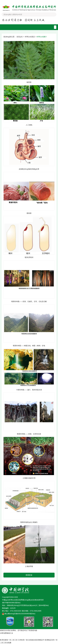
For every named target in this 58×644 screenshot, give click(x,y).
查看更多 (29, 575)
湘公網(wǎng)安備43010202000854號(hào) (20, 614)
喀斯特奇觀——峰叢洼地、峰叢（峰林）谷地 (29, 346)
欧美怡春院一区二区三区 (9, 640)
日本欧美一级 (23, 640)
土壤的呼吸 (29, 566)
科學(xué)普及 (30, 37)
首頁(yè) (19, 37)
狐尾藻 (29, 82)
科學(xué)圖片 (42, 37)
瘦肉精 (29, 213)
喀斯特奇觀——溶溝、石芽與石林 (29, 434)
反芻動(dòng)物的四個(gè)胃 (29, 169)
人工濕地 (29, 125)
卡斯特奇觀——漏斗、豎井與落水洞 (29, 390)
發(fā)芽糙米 (29, 257)
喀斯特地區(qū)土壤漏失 (29, 522)
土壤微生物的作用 (29, 478)
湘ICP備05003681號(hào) (11, 603)
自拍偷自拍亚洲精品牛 (36, 640)
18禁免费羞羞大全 (7, 633)
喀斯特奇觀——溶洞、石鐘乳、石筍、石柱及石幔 (29, 301)
